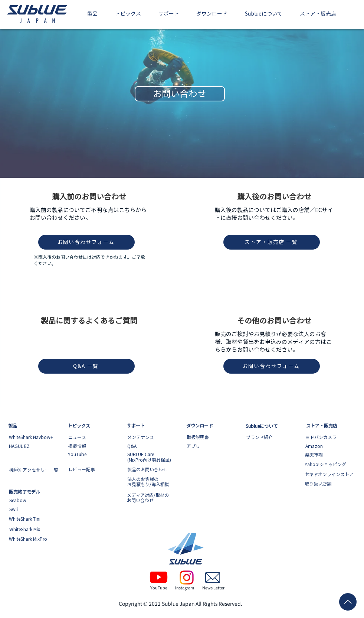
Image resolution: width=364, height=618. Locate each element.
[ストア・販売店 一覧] (272, 242)
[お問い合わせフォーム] (86, 242)
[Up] (348, 602)
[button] (93, 14)
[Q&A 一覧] (86, 366)
